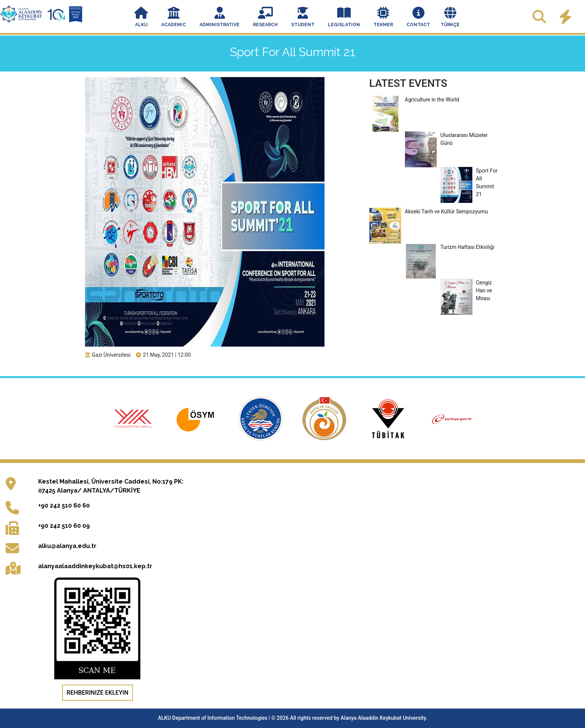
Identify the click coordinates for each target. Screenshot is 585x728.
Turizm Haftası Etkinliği (450, 247)
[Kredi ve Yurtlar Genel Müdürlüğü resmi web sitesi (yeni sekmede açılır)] (261, 418)
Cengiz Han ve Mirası (466, 291)
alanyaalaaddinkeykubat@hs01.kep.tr (95, 566)
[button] (141, 18)
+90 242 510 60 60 (64, 505)
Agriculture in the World (414, 100)
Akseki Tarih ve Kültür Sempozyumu (429, 212)
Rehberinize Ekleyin (97, 693)
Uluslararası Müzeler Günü (447, 139)
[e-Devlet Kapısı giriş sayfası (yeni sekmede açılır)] (452, 418)
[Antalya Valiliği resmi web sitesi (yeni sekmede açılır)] (325, 418)
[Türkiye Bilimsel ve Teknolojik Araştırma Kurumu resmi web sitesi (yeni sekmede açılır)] (389, 418)
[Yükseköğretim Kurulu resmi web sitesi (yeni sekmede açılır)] (134, 418)
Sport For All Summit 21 (469, 183)
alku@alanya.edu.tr (67, 546)
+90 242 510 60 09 (64, 526)
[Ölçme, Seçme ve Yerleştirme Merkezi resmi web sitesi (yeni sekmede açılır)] (198, 418)
